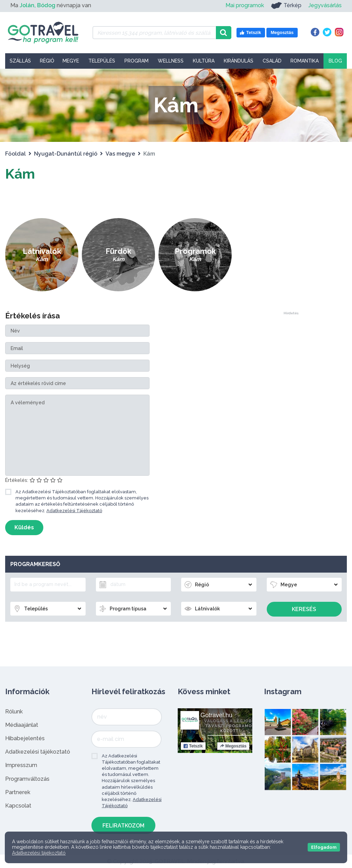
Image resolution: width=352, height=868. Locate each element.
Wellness (171, 61)
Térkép (286, 5)
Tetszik (193, 746)
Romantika (305, 61)
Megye (71, 61)
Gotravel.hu (216, 715)
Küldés (24, 527)
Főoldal (15, 154)
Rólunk (14, 712)
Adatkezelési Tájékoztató (74, 511)
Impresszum (21, 765)
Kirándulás (239, 61)
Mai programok (245, 5)
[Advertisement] (291, 208)
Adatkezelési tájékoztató (38, 752)
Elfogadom (324, 847)
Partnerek (18, 792)
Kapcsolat (18, 806)
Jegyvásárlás (325, 5)
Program (136, 61)
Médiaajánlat (22, 725)
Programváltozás (27, 779)
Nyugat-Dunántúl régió (66, 154)
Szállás (20, 61)
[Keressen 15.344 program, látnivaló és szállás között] (154, 33)
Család (272, 61)
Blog (335, 61)
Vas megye (120, 154)
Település (102, 61)
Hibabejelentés (25, 738)
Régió (47, 61)
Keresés (304, 609)
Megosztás (233, 746)
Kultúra (204, 61)
